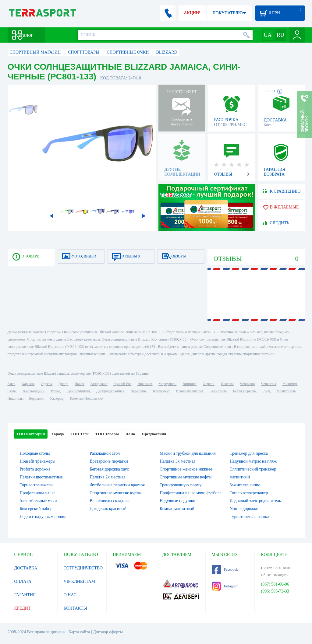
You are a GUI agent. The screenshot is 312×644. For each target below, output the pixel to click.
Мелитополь (286, 391)
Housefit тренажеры (38, 461)
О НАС (70, 595)
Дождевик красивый (108, 509)
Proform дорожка (35, 469)
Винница (189, 384)
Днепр (63, 384)
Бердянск (36, 398)
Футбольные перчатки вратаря (117, 485)
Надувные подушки (177, 501)
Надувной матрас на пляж (253, 461)
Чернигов (247, 384)
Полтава (227, 384)
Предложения (154, 434)
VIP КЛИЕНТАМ (80, 581)
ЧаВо (130, 434)
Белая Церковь (244, 391)
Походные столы (35, 453)
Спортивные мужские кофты (186, 477)
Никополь (15, 398)
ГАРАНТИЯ (25, 595)
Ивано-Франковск (190, 391)
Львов (79, 384)
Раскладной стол (105, 453)
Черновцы (139, 391)
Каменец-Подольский (87, 398)
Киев (11, 384)
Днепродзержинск (110, 391)
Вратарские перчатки (109, 461)
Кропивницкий (78, 391)
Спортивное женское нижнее (186, 469)
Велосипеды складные (110, 501)
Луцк (266, 391)
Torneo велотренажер (249, 493)
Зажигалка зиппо (245, 485)
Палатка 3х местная (177, 461)
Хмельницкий (34, 391)
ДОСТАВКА (26, 568)
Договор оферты (108, 632)
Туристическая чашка (249, 517)
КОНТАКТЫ (75, 608)
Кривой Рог (122, 384)
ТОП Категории (31, 434)
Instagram (225, 586)
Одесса (46, 384)
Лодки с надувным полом (43, 517)
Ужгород (57, 398)
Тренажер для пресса (249, 453)
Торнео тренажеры (37, 485)
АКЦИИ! (192, 13)
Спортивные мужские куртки (116, 493)
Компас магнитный (177, 509)
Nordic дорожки (244, 509)
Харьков (28, 384)
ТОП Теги (79, 434)
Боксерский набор (36, 509)
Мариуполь (167, 384)
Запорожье (99, 384)
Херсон (209, 384)
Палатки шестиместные (41, 477)
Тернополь (218, 391)
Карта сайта (79, 632)
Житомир (290, 384)
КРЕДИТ (23, 608)
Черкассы (269, 384)
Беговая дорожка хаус (109, 469)
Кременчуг (161, 391)
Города (58, 434)
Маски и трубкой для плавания (188, 453)
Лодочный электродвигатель (255, 501)
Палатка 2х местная (107, 477)
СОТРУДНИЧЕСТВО (83, 568)
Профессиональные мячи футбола (191, 493)
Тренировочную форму (181, 485)
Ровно (55, 391)
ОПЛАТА (23, 581)
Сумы (12, 391)
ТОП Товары (107, 434)
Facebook (225, 569)
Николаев (145, 384)
